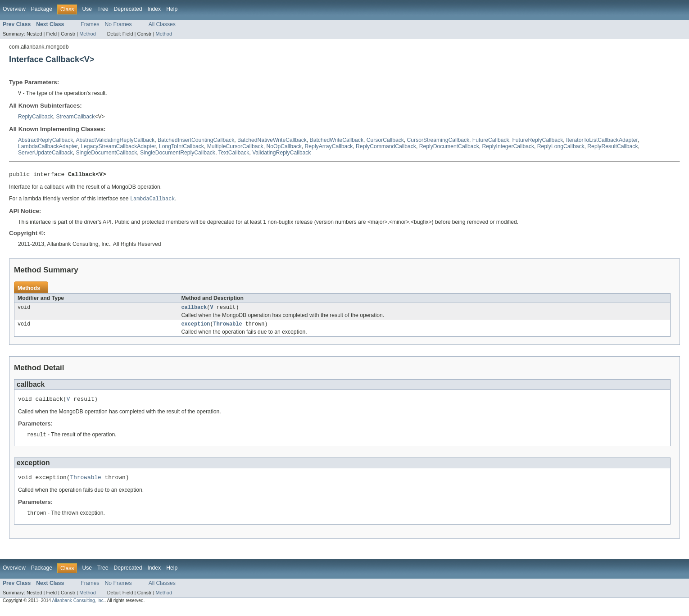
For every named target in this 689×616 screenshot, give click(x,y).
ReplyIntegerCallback (508, 147)
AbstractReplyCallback (45, 140)
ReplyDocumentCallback (449, 147)
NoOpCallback (284, 147)
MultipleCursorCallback (235, 147)
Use (87, 9)
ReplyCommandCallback (386, 147)
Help (172, 9)
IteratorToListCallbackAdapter (602, 140)
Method (87, 34)
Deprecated (128, 9)
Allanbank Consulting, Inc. (78, 608)
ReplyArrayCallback (329, 147)
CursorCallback (385, 140)
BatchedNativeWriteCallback (272, 140)
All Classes (162, 24)
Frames (90, 24)
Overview (14, 9)
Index (154, 9)
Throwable (228, 328)
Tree (103, 9)
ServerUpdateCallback (45, 153)
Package (42, 9)
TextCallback (233, 153)
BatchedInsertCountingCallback (196, 140)
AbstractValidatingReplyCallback (115, 140)
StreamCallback (75, 117)
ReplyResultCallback (612, 147)
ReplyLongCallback (561, 147)
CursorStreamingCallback (438, 140)
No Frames (118, 24)
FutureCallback (491, 140)
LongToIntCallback (181, 147)
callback (194, 310)
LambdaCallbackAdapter (48, 147)
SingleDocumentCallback (106, 153)
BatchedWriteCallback (337, 140)
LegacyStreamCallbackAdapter (118, 147)
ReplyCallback (36, 117)
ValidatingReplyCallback (281, 153)
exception (196, 328)
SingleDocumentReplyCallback (178, 153)
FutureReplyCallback (537, 140)
